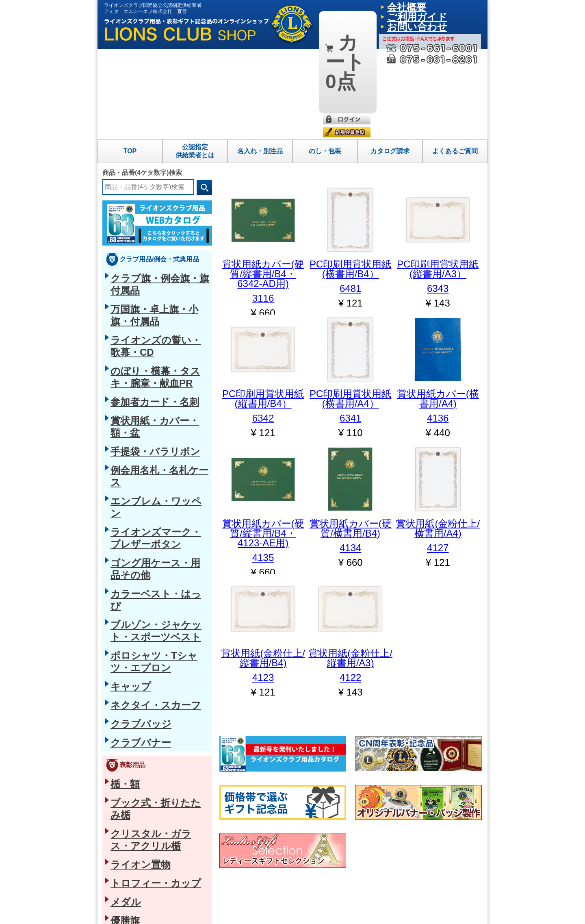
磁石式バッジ (128, 619)
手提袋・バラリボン (136, 267)
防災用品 (122, 755)
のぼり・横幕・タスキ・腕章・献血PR (160, 226)
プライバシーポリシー (199, 911)
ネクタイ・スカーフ (136, 396)
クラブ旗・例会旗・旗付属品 (147, 185)
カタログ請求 (390, 60)
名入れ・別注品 (260, 60)
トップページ (337, 862)
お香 (116, 796)
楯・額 (119, 460)
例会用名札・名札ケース (142, 280)
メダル (119, 528)
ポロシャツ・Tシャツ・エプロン (152, 369)
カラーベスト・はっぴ (139, 335)
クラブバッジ (128, 410)
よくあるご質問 (455, 60)
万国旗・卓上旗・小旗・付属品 (150, 199)
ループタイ (125, 660)
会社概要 (395, 6)
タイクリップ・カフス (139, 646)
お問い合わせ (462, 6)
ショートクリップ (133, 605)
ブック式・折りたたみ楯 (142, 474)
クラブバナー (128, 424)
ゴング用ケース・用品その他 (147, 321)
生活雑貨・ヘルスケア (139, 769)
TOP (130, 60)
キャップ (122, 383)
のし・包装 (325, 60)
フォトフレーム (130, 714)
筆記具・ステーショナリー (145, 701)
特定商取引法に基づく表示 (137, 911)
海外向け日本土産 (133, 823)
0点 (341, 12)
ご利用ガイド (426, 6)
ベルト (119, 674)
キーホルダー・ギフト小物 (145, 741)
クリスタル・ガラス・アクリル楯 (153, 487)
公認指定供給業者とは (195, 60)
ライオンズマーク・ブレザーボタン (156, 308)
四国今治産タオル (133, 783)
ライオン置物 (128, 501)
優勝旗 (119, 542)
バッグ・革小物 (130, 687)
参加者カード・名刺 (136, 239)
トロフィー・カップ (136, 515)
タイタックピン (130, 578)
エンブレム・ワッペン (139, 294)
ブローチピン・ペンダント (145, 592)
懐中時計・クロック (136, 728)
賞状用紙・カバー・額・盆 (145, 253)
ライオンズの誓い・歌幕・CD (149, 212)
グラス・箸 (125, 810)
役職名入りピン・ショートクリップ (156, 633)
